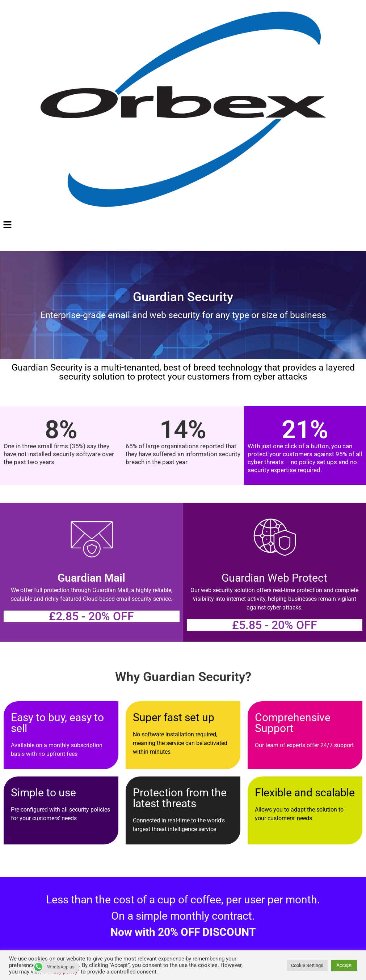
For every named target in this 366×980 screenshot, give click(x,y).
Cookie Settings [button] (307, 965)
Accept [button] (344, 965)
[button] (183, 226)
